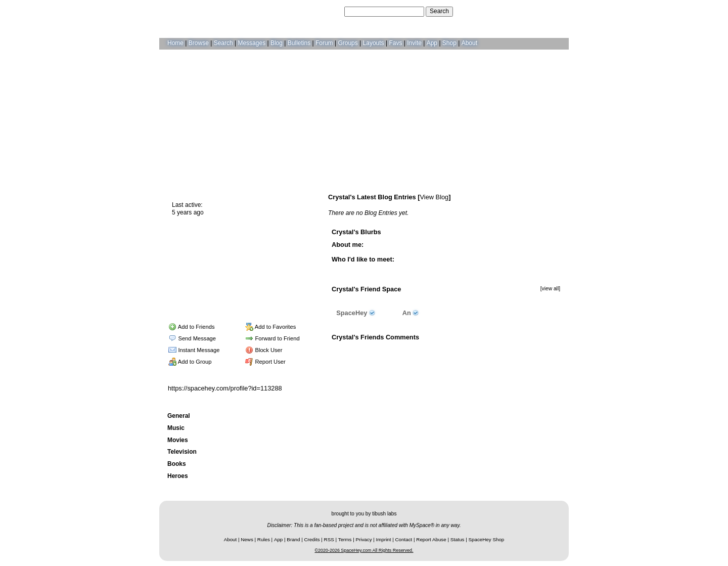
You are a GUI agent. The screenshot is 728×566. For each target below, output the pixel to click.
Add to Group (190, 362)
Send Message (192, 338)
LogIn (531, 11)
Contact (404, 539)
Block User (264, 350)
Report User (265, 362)
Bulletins (299, 43)
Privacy (363, 539)
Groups (348, 43)
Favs (395, 43)
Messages (252, 43)
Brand (293, 539)
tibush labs (384, 514)
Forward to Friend (272, 338)
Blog (277, 43)
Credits (312, 539)
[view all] (550, 289)
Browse (199, 43)
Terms (345, 539)
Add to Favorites (270, 327)
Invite (414, 43)
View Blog (435, 197)
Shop (449, 43)
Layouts (374, 43)
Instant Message (194, 350)
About (469, 43)
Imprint (384, 539)
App (432, 43)
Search (439, 11)
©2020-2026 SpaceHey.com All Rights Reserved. (364, 550)
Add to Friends (191, 327)
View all (427, 350)
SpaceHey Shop (487, 539)
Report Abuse (431, 539)
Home (175, 43)
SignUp (554, 11)
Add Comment (463, 350)
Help (512, 11)
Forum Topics (227, 301)
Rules (264, 539)
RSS (329, 539)
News (247, 539)
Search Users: (323, 11)
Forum (324, 43)
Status (458, 539)
